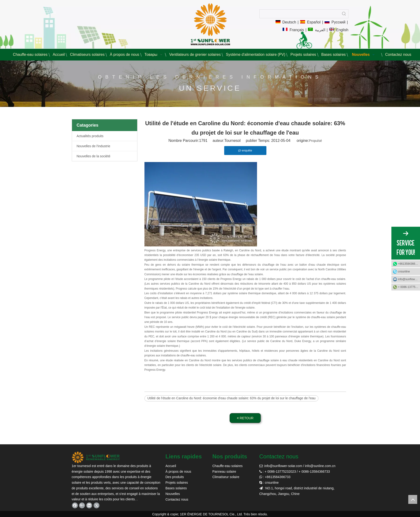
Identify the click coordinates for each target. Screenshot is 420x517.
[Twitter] (96, 505)
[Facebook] (75, 505)
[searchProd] (300, 14)
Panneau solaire (224, 472)
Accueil (171, 466)
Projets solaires (177, 483)
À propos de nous (178, 472)
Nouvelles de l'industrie (94, 146)
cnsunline (404, 272)
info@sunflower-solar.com (283, 466)
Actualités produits (90, 136)
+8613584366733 (409, 264)
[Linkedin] (89, 505)
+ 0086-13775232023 (409, 287)
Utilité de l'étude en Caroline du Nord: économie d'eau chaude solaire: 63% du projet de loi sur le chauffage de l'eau (232, 398)
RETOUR (245, 418)
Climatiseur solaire (226, 477)
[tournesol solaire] (96, 457)
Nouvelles (173, 494)
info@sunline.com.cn (320, 466)
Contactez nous (177, 499)
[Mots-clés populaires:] (344, 14)
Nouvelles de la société (94, 156)
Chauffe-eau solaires (228, 466)
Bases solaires (176, 488)
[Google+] (82, 505)
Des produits (175, 477)
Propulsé (315, 141)
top (413, 499)
